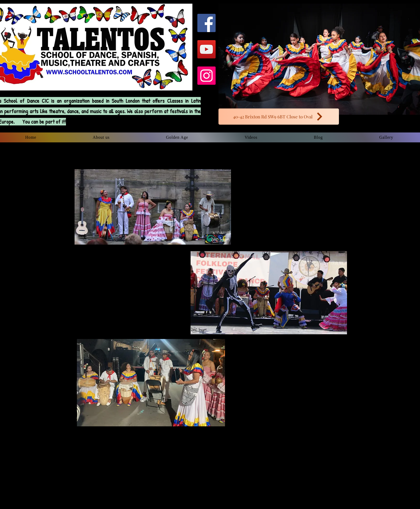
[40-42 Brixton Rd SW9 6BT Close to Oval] (279, 117)
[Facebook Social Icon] (206, 23)
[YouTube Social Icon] (206, 49)
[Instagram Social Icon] (206, 76)
